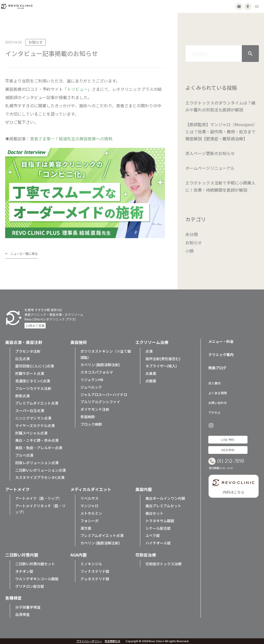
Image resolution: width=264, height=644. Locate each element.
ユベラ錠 (153, 535)
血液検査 (22, 614)
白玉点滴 (22, 359)
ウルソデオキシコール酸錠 (37, 579)
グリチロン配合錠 (30, 586)
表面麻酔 (88, 417)
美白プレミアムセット (163, 506)
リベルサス (89, 498)
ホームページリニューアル (210, 168)
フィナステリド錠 (95, 571)
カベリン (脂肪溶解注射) (100, 365)
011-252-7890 (231, 461)
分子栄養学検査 (28, 607)
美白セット (154, 513)
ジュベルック (91, 387)
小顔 (189, 251)
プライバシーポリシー (89, 641)
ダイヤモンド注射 (95, 409)
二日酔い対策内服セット (35, 564)
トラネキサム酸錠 (160, 521)
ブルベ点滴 (24, 455)
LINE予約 (228, 440)
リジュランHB (92, 380)
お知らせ (194, 243)
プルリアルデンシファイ (100, 402)
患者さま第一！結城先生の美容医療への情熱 (71, 139)
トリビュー (77, 89)
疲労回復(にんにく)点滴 (35, 366)
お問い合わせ (218, 403)
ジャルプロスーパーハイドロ (104, 395)
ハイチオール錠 (158, 543)
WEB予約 (228, 450)
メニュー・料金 (221, 341)
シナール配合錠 (158, 528)
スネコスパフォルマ (97, 372)
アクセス (214, 412)
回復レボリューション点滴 (37, 463)
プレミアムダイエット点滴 (37, 403)
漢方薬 (86, 528)
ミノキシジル (91, 564)
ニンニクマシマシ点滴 (33, 418)
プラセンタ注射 (28, 351)
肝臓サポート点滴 (30, 373)
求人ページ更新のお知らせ (210, 153)
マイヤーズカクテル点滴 (35, 425)
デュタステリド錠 (95, 579)
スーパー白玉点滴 (30, 410)
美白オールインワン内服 (165, 498)
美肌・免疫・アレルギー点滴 (39, 448)
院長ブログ (217, 368)
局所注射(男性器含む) (163, 359)
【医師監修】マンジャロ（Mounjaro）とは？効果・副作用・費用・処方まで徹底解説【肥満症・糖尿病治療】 (221, 131)
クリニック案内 (221, 355)
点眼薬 (151, 381)
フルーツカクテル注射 (33, 388)
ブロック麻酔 (91, 424)
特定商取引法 (112, 641)
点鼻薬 (151, 373)
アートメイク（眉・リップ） (39, 498)
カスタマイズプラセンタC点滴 (40, 477)
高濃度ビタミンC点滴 (33, 381)
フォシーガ (89, 521)
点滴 (149, 351)
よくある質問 (218, 393)
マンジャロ (89, 506)
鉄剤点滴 (22, 396)
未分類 (192, 234)
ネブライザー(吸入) (161, 366)
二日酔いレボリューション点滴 (40, 470)
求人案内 (214, 383)
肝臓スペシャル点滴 (31, 433)
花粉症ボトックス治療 (163, 564)
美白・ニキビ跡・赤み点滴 (37, 440)
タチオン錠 (24, 571)
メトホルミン (91, 513)
